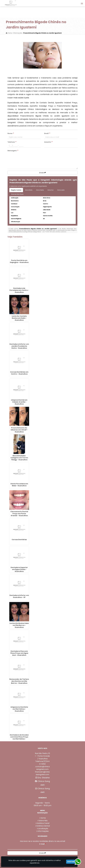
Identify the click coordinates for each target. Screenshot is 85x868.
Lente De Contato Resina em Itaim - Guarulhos (19, 318)
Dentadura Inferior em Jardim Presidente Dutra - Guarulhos (19, 346)
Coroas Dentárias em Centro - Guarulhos (19, 373)
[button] (82, 4)
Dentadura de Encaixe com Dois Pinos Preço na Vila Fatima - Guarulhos (19, 738)
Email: (47, 133)
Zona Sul (50, 190)
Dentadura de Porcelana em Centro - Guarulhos (19, 290)
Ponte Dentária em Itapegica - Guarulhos (19, 261)
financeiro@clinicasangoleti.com (42, 773)
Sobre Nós (43, 821)
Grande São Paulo (17, 194)
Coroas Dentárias (19, 540)
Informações (43, 831)
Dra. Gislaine (42, 778)
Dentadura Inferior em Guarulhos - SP (19, 596)
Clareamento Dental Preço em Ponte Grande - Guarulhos (19, 514)
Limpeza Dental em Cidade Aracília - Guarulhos (19, 402)
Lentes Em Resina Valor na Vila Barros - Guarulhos (19, 625)
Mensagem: (13, 151)
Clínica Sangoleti (42, 783)
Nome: (11, 133)
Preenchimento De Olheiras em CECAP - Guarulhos (19, 430)
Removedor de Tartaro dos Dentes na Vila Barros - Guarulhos (19, 681)
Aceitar (71, 862)
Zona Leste (61, 190)
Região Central (16, 190)
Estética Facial (43, 823)
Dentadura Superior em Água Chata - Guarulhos (19, 569)
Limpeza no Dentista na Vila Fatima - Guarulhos (19, 709)
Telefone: (12, 142)
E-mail (43, 844)
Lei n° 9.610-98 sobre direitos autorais (54, 232)
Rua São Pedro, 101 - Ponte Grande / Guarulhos (42, 756)
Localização (43, 829)
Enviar (43, 173)
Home (43, 818)
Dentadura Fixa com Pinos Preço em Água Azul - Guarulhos (19, 653)
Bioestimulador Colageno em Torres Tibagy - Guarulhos (19, 458)
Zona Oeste (40, 190)
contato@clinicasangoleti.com (42, 768)
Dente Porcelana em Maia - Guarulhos (19, 485)
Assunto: (48, 142)
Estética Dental (43, 826)
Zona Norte (29, 190)
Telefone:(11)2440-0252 (42, 763)
